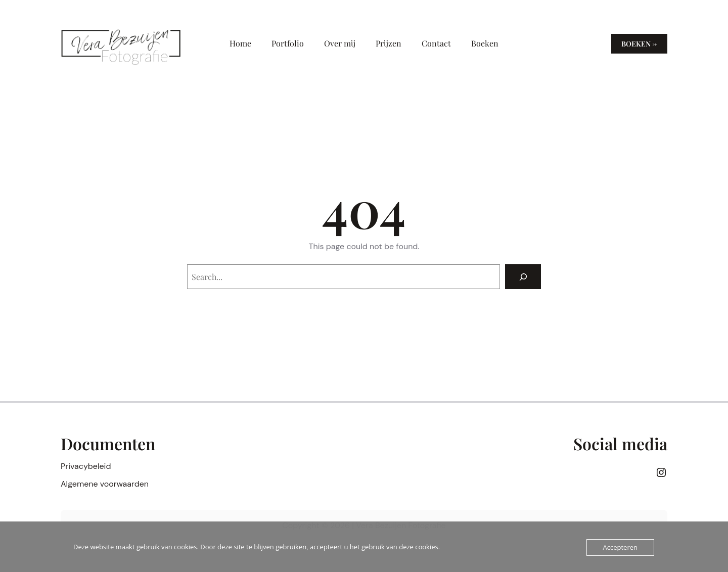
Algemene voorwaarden (105, 484)
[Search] (523, 277)
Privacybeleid (86, 466)
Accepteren (620, 547)
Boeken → (639, 44)
